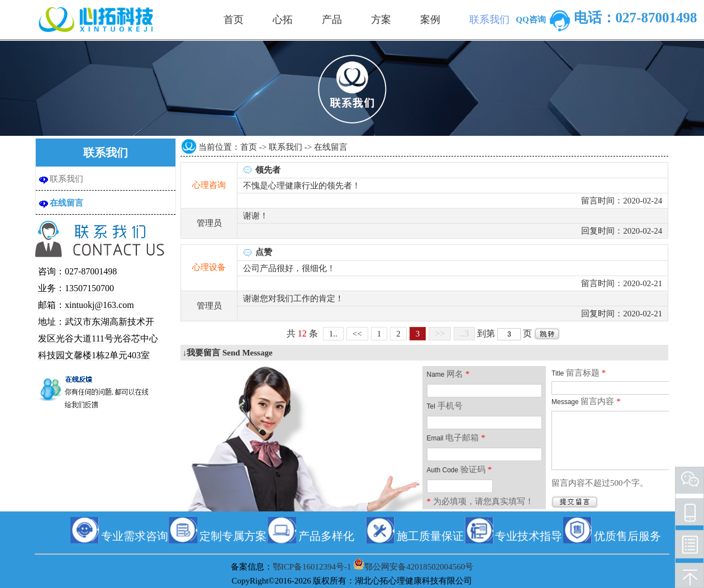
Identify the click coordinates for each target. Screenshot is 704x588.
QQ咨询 (544, 20)
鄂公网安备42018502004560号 (419, 567)
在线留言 (66, 203)
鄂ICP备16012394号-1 (312, 567)
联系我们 (66, 179)
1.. (333, 334)
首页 (249, 147)
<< (357, 334)
